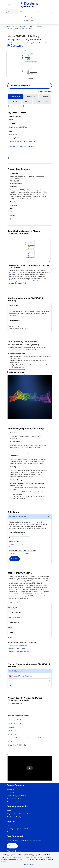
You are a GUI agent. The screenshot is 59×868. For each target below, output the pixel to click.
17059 (10, 618)
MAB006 (34, 279)
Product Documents (39, 43)
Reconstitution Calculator (18, 517)
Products (14, 26)
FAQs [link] (9, 826)
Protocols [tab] (14, 102)
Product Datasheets (16, 671)
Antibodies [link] (10, 790)
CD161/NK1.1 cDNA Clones (17, 649)
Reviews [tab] (45, 97)
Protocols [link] (10, 832)
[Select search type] (12, 12)
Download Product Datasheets (22, 676)
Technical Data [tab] (16, 97)
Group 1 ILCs (12, 727)
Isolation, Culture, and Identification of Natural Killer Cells (27, 738)
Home (8, 26)
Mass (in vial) (14, 541)
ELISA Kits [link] (10, 793)
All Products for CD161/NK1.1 (17, 646)
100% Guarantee (46, 92)
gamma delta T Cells (14, 723)
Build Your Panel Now (17, 372)
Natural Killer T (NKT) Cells (17, 745)
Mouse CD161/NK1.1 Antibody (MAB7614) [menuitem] (20, 28)
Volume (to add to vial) (17, 532)
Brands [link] (9, 811)
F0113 (25, 283)
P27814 (11, 637)
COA (11, 681)
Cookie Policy (12, 859)
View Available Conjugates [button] (19, 86)
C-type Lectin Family (15, 720)
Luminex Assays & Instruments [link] (17, 796)
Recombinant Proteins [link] (14, 799)
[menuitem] (8, 26)
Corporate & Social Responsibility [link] (18, 814)
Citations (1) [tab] (31, 97)
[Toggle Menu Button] (9, 5)
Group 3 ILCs (12, 734)
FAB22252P (13, 274)
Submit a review (13, 43)
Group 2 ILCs (12, 731)
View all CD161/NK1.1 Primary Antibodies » (22, 146)
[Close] (56, 854)
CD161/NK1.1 (23, 26)
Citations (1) (25, 43)
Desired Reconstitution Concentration (23, 550)
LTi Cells (10, 741)
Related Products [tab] (42, 102)
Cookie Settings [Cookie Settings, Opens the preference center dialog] (29, 865)
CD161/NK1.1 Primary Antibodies (18, 652)
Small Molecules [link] (12, 802)
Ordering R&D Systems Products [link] (18, 829)
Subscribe (12, 846)
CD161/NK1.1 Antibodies (35, 26)
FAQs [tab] (27, 102)
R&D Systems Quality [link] (14, 817)
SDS (11, 686)
